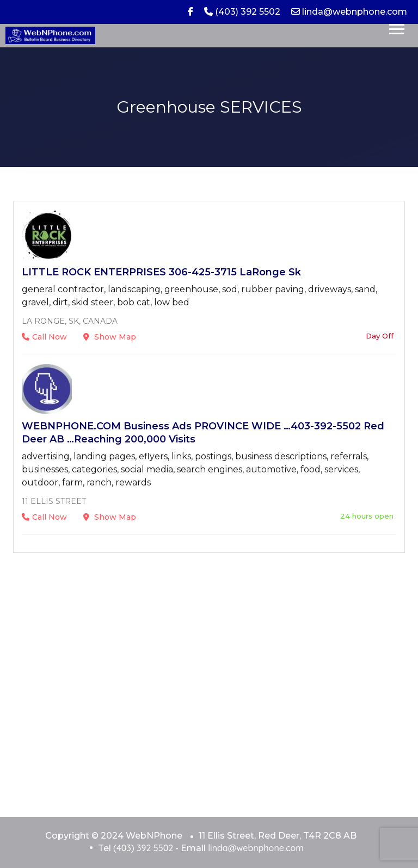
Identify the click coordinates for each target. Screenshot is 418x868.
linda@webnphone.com (349, 12)
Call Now (44, 337)
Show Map (110, 337)
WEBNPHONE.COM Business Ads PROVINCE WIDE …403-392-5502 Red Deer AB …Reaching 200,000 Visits (203, 433)
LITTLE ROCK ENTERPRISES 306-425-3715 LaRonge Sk (161, 272)
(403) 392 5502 (242, 12)
